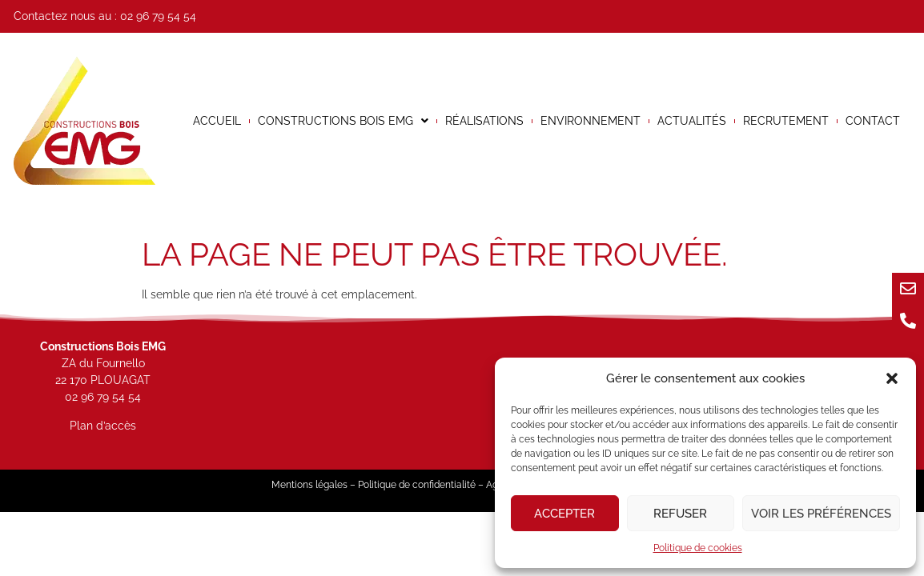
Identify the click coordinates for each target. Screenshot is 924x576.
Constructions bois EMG (343, 121)
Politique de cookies (698, 548)
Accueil (217, 121)
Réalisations (484, 121)
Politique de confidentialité (417, 485)
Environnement (591, 121)
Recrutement (786, 121)
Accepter (564, 514)
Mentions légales (309, 485)
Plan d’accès (103, 426)
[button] (892, 378)
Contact (873, 121)
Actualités (692, 121)
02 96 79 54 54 (158, 16)
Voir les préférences (821, 514)
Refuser (680, 514)
